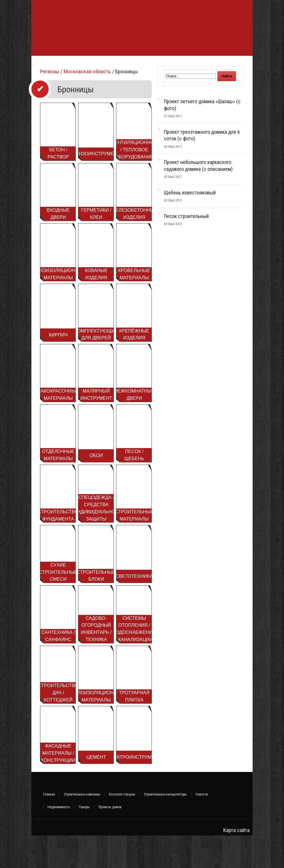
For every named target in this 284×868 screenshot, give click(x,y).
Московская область (87, 104)
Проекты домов (110, 840)
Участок (42, 80)
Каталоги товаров (122, 827)
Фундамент (46, 64)
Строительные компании (82, 827)
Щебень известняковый (190, 225)
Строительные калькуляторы (165, 827)
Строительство (78, 64)
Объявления (68, 80)
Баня (142, 64)
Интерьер (229, 64)
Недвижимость (59, 840)
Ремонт (207, 64)
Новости (202, 827)
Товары (84, 840)
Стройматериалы (115, 64)
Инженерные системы (174, 64)
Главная (49, 827)
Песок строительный (186, 249)
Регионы (50, 104)
